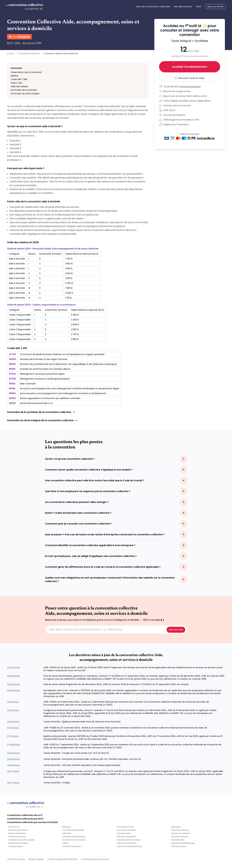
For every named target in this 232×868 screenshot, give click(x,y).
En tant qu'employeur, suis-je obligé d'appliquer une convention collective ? (91, 556)
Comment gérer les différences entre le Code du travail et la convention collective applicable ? (103, 567)
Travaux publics (124, 833)
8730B (12, 379)
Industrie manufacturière (74, 840)
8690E (12, 364)
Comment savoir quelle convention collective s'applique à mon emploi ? (89, 470)
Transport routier (178, 846)
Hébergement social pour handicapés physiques (45, 379)
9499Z (12, 398)
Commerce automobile (73, 830)
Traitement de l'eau (17, 837)
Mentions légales (36, 859)
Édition (66, 843)
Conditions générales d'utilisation (62, 859)
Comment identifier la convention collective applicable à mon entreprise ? (90, 545)
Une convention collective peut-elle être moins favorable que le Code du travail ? (94, 480)
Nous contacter (216, 7)
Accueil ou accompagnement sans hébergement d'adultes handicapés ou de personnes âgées (70, 388)
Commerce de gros (180, 830)
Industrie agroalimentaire (74, 837)
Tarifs (198, 7)
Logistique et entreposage (183, 843)
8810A (12, 384)
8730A (13, 374)
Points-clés (16, 83)
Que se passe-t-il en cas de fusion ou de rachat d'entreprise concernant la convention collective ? (105, 534)
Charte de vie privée (16, 859)
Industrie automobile (126, 837)
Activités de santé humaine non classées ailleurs (45, 369)
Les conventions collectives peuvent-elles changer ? (77, 502)
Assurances (14, 827)
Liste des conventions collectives (153, 7)
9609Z (12, 403)
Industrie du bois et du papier (21, 840)
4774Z (13, 354)
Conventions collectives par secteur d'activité (32, 822)
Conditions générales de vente (95, 859)
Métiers (14, 76)
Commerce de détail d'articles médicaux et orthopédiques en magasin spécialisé (62, 354)
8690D (13, 359)
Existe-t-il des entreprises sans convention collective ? (78, 513)
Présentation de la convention (26, 72)
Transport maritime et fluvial (129, 846)
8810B (12, 388)
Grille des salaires (19, 86)
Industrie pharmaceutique (129, 840)
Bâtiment (67, 833)
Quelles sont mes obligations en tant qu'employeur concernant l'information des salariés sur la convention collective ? (110, 579)
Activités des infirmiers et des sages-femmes (43, 359)
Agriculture (176, 827)
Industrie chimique (180, 837)
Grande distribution (17, 833)
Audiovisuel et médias (18, 843)
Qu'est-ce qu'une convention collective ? (70, 459)
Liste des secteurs (183, 7)
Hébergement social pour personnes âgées (42, 374)
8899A (12, 393)
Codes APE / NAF (19, 79)
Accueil (10, 54)
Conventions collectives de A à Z (25, 815)
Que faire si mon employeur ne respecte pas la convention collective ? (88, 491)
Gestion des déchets (180, 833)
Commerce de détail (126, 830)
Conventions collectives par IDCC (25, 819)
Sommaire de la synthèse (24, 90)
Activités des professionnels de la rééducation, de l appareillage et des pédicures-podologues (68, 364)
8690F (12, 369)
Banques (67, 827)
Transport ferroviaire (72, 846)
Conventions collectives (29, 54)
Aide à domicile (28, 384)
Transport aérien (16, 846)
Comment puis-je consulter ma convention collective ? (78, 524)
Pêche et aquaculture (18, 830)
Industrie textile (178, 840)
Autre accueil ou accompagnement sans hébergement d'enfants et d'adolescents (63, 393)
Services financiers (125, 827)
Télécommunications (127, 843)
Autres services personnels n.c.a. (37, 403)
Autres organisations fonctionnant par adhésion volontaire (50, 398)
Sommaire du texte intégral (25, 94)
